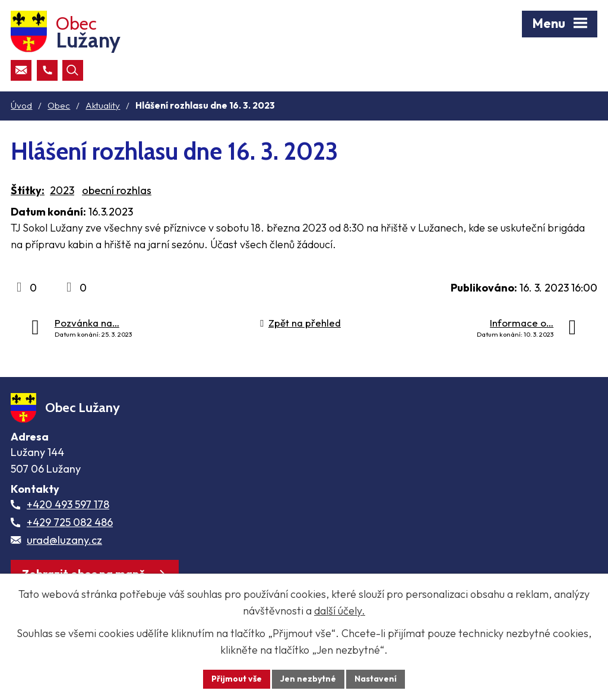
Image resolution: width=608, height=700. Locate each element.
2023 (62, 190)
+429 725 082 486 (70, 522)
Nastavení (376, 679)
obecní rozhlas (117, 190)
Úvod (21, 105)
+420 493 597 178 (68, 504)
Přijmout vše (237, 679)
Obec (59, 105)
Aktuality (103, 105)
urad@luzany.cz (64, 540)
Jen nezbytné (308, 679)
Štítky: (28, 190)
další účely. (340, 611)
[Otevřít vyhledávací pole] (73, 70)
